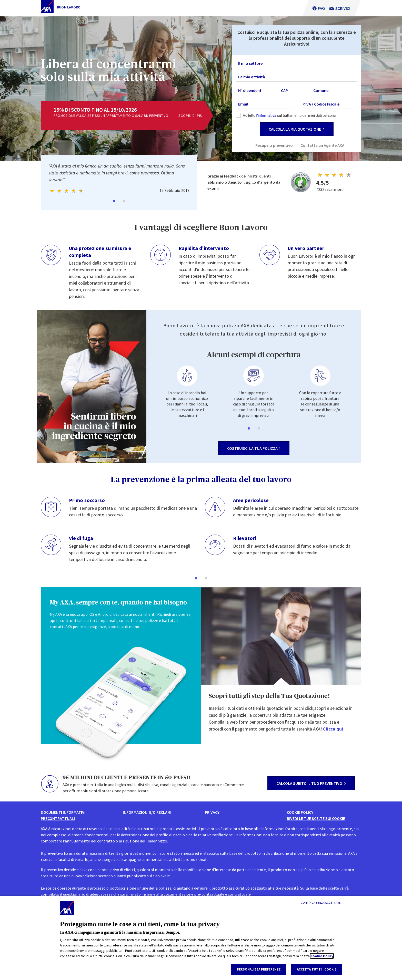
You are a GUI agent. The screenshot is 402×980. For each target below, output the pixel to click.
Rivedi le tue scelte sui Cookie (316, 818)
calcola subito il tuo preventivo (311, 783)
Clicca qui (333, 729)
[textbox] (297, 63)
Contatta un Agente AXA (322, 145)
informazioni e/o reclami (147, 812)
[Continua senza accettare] (321, 903)
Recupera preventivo (274, 145)
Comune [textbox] (321, 90)
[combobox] (297, 63)
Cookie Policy (322, 956)
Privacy (212, 812)
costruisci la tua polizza (254, 448)
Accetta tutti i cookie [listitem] (317, 969)
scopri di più (190, 116)
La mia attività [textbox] (252, 77)
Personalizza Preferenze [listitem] (259, 969)
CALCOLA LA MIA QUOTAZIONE (297, 129)
